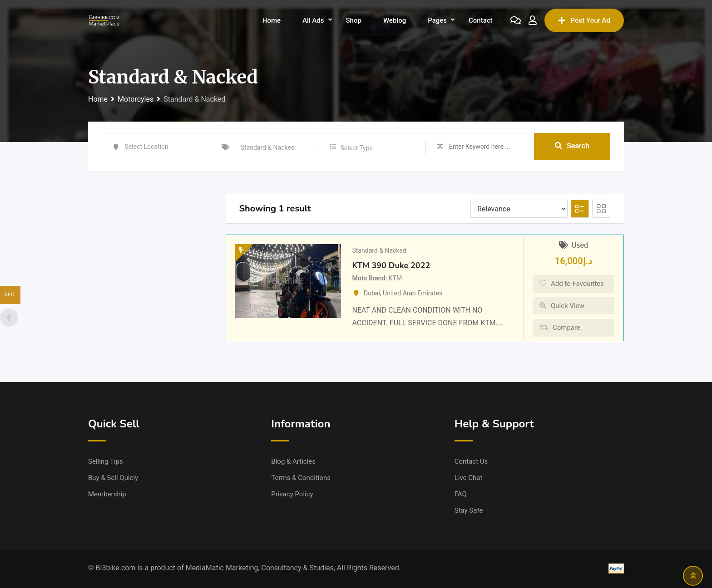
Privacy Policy (292, 494)
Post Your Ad (584, 20)
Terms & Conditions (301, 478)
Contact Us (471, 461)
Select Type (357, 148)
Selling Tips (106, 461)
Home (272, 20)
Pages (437, 20)
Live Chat (469, 478)
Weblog (395, 20)
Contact (481, 20)
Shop (354, 20)
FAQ (461, 494)
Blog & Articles (293, 461)
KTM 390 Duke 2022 (391, 265)
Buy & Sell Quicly (113, 478)
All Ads (313, 20)
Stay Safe (469, 510)
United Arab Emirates (413, 293)
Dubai (372, 293)
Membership (107, 494)
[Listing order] (519, 209)
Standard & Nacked (379, 250)
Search (572, 146)
